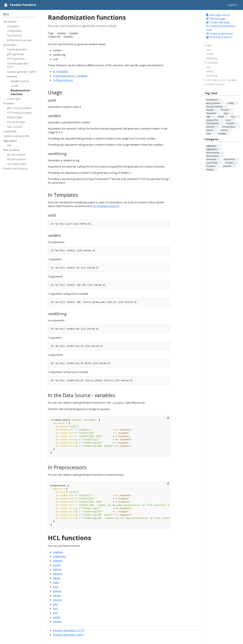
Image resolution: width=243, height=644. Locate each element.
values (57, 617)
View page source (218, 15)
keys (55, 587)
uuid (208, 50)
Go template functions (106, 206)
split (55, 613)
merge (57, 595)
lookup (57, 591)
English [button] (232, 5)
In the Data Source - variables (221, 80)
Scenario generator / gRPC (68, 635)
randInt (210, 54)
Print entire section (219, 37)
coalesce (58, 552)
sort (55, 608)
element (58, 574)
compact (58, 561)
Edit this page (216, 19)
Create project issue (219, 33)
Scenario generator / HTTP (69, 630)
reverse (57, 600)
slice (55, 604)
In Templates (212, 63)
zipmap (57, 622)
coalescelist (59, 556)
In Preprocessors (214, 84)
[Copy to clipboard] (168, 418)
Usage (208, 45)
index (56, 582)
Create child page (218, 22)
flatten (57, 578)
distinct (57, 569)
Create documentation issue (221, 28)
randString (211, 58)
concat (57, 565)
